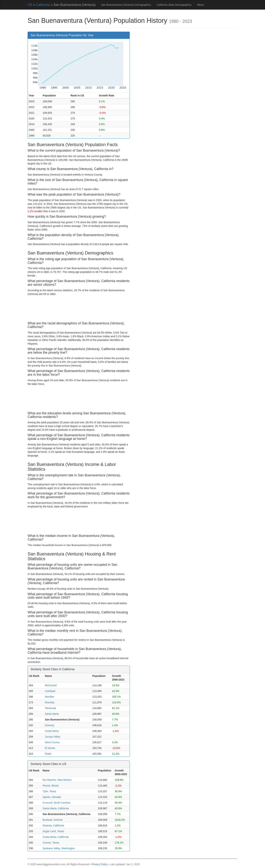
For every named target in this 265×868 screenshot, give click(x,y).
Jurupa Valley (53, 737)
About (200, 5)
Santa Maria (52, 714)
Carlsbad (50, 691)
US (30, 5)
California (43, 5)
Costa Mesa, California (56, 837)
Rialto (48, 754)
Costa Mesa (52, 731)
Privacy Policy (99, 864)
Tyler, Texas (49, 791)
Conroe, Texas (51, 843)
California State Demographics (174, 5)
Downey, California (53, 826)
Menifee (50, 697)
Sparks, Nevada (52, 797)
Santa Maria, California (56, 808)
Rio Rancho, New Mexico (57, 780)
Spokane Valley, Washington (59, 848)
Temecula (50, 708)
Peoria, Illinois (51, 786)
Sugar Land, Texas (53, 831)
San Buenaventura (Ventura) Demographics (126, 5)
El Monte (50, 748)
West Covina (52, 742)
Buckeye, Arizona (52, 820)
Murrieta (50, 702)
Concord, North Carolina (56, 803)
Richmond (51, 685)
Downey (50, 725)
